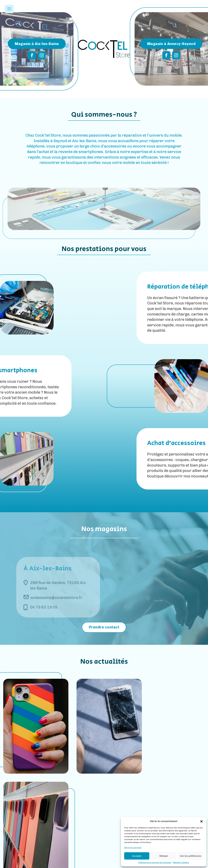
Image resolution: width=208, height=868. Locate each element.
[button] (201, 821)
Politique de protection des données (155, 862)
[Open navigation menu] (9, 9)
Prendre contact (104, 627)
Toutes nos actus (104, 797)
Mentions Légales (93, 865)
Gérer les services (133, 848)
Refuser (164, 856)
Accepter (137, 856)
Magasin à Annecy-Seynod (171, 44)
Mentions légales (181, 862)
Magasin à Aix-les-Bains (37, 44)
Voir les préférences (191, 856)
